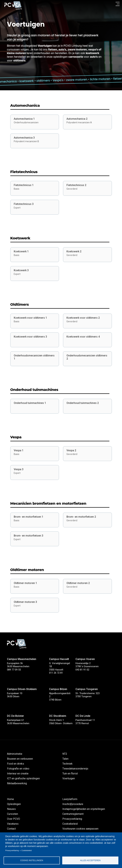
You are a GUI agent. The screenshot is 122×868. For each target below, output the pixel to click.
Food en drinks (16, 764)
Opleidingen (14, 804)
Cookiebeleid (27, 850)
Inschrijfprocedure (73, 804)
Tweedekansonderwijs (75, 769)
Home (10, 799)
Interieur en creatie (18, 774)
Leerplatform (70, 799)
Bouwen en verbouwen (20, 759)
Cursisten (13, 814)
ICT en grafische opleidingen (23, 778)
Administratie (15, 754)
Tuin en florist (70, 774)
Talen (65, 759)
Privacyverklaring (12, 850)
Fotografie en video (18, 769)
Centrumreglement (73, 814)
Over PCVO (14, 819)
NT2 (65, 754)
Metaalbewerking (17, 783)
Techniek (67, 764)
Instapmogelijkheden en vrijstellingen (84, 809)
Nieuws (11, 809)
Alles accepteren (90, 860)
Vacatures (13, 824)
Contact (11, 829)
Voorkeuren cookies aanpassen (80, 829)
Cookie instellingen (32, 860)
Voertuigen (69, 778)
